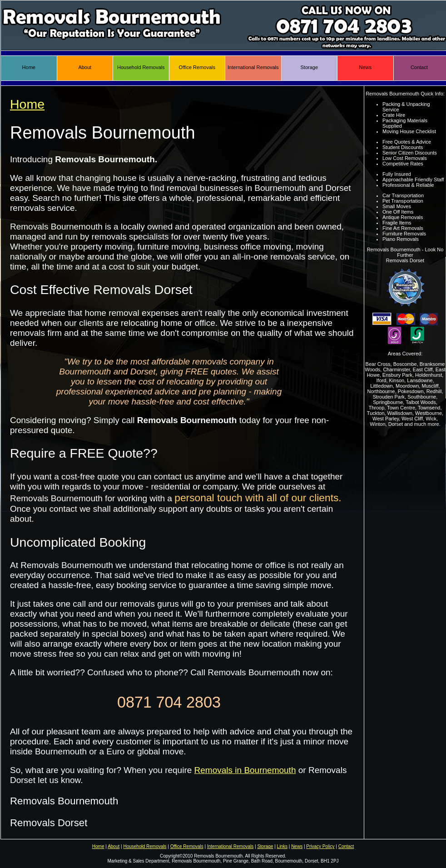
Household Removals (141, 67)
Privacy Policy (320, 846)
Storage (309, 67)
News (365, 67)
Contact (419, 67)
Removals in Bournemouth (245, 770)
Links (282, 846)
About (85, 67)
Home (29, 67)
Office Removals (197, 67)
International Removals (253, 67)
